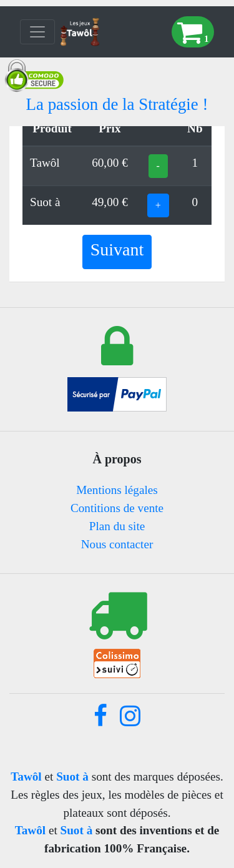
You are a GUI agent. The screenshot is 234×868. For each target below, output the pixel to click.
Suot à (72, 777)
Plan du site (117, 526)
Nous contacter (117, 544)
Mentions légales (117, 490)
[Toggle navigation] (37, 32)
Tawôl (26, 777)
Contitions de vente (117, 508)
